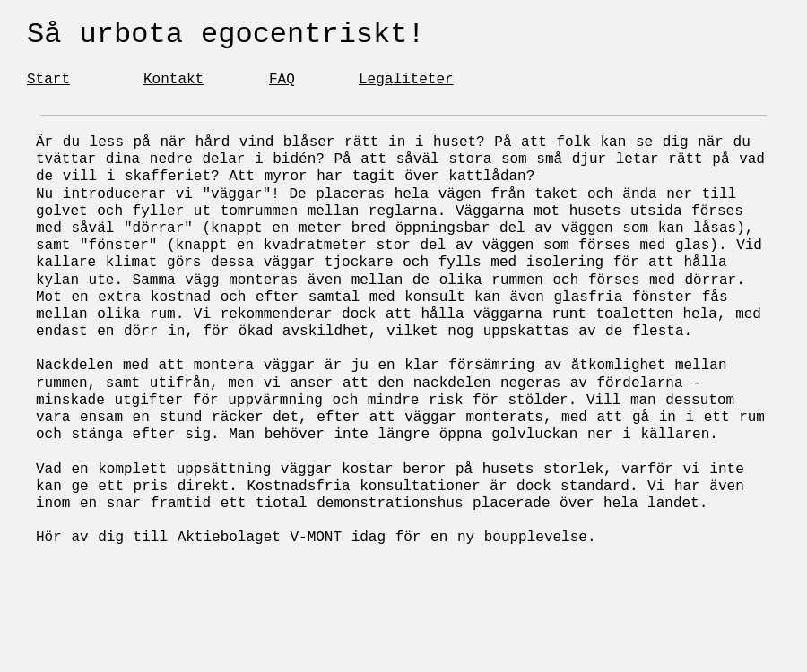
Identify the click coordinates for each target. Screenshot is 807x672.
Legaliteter (406, 80)
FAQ (282, 80)
